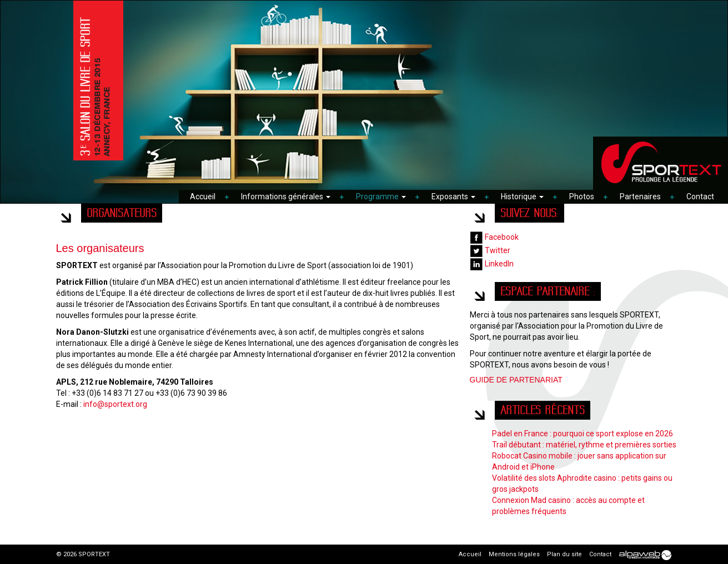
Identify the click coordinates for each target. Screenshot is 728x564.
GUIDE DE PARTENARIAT (516, 380)
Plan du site (564, 554)
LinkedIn (492, 264)
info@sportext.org (115, 404)
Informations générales (286, 197)
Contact (700, 197)
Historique (522, 197)
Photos (582, 197)
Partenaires (640, 197)
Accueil (203, 197)
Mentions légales (514, 554)
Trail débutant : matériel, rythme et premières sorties (584, 445)
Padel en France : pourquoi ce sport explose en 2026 (583, 434)
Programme (381, 197)
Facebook (494, 237)
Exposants (453, 197)
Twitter (490, 250)
